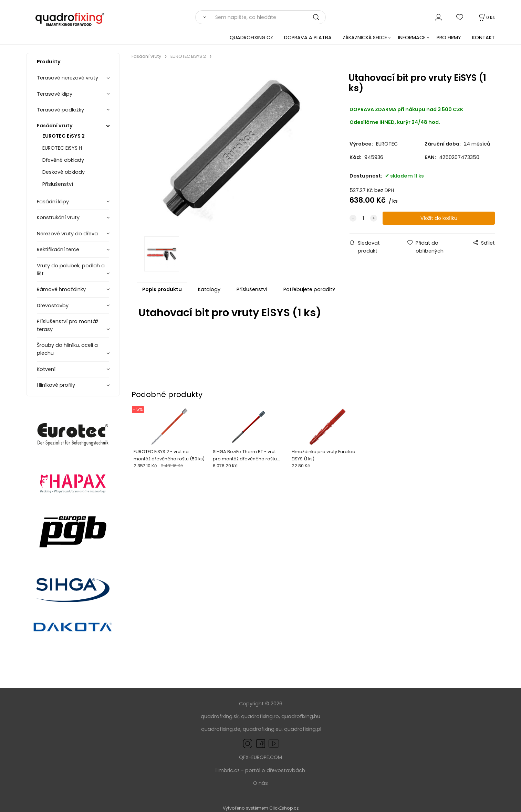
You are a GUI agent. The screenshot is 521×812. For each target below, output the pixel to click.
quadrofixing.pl (303, 729)
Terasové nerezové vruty (67, 78)
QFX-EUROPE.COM (260, 757)
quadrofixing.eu (262, 729)
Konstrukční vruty (58, 217)
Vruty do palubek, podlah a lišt (71, 270)
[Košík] (486, 17)
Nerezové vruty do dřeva (67, 234)
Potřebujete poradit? (309, 290)
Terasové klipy (55, 94)
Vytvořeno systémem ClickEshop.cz (261, 808)
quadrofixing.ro (260, 716)
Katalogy (209, 290)
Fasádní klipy (53, 202)
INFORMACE (412, 38)
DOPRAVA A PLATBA (308, 38)
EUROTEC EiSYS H (62, 148)
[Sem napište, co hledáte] (268, 17)
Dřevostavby (53, 306)
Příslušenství (58, 184)
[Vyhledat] (203, 17)
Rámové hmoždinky (61, 289)
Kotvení (46, 369)
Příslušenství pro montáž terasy (68, 325)
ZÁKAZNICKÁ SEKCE (365, 38)
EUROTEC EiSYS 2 (64, 136)
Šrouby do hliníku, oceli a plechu (67, 349)
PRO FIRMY (449, 38)
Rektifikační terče (58, 249)
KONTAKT (483, 38)
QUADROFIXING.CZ (251, 38)
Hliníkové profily (56, 385)
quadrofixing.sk (220, 716)
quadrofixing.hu (301, 716)
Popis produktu (162, 290)
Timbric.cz (227, 770)
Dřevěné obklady (63, 160)
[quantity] (363, 218)
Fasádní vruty (55, 126)
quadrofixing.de (221, 729)
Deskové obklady (64, 172)
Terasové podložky (60, 110)
